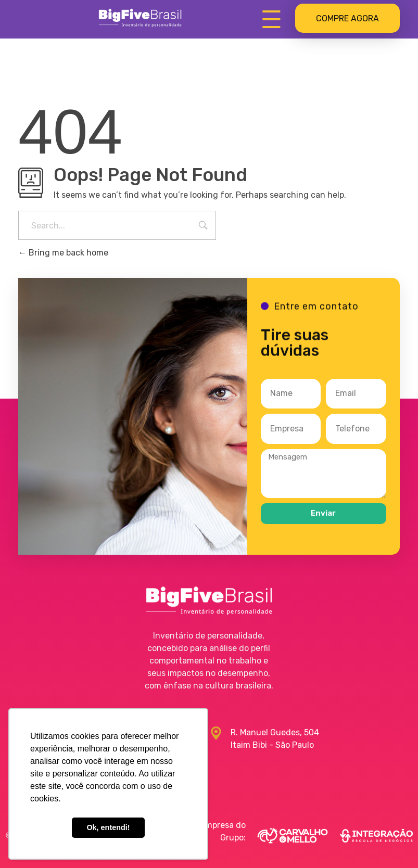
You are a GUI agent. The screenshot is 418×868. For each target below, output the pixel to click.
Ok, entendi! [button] (108, 827)
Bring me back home (63, 253)
